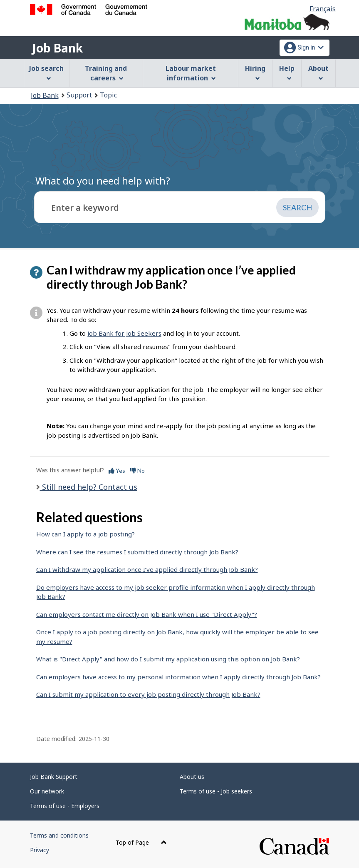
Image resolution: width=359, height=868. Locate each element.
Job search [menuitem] (46, 72)
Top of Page (141, 842)
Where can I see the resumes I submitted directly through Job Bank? (137, 552)
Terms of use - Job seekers (216, 791)
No (137, 470)
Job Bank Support (54, 777)
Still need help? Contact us (89, 487)
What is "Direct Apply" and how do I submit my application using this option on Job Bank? (168, 659)
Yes (117, 470)
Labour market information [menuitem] (191, 73)
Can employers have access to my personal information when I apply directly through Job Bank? (178, 677)
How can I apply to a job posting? (85, 534)
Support (79, 95)
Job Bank (57, 48)
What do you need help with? (103, 181)
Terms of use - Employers (65, 806)
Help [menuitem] (287, 72)
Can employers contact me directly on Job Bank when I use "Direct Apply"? (147, 614)
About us (192, 777)
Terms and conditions (59, 835)
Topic (108, 95)
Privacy (40, 850)
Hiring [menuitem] (255, 72)
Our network (47, 791)
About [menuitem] (318, 72)
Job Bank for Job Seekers (124, 333)
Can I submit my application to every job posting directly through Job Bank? (148, 694)
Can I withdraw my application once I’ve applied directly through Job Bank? (147, 569)
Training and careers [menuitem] (106, 73)
